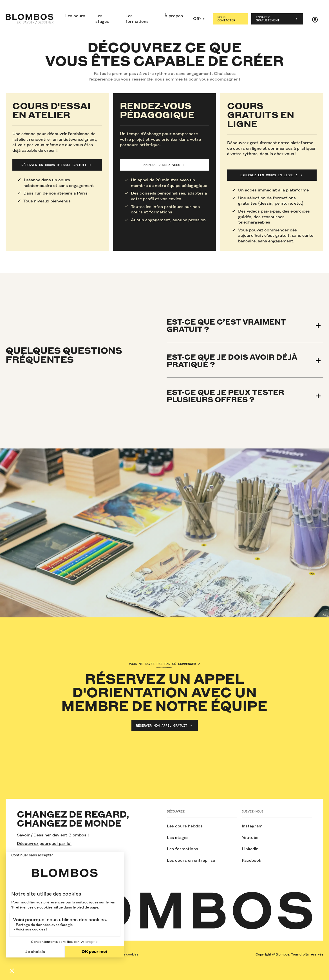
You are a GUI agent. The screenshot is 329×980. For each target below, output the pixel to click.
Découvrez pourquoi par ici (44, 843)
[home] (30, 19)
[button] (75, 16)
